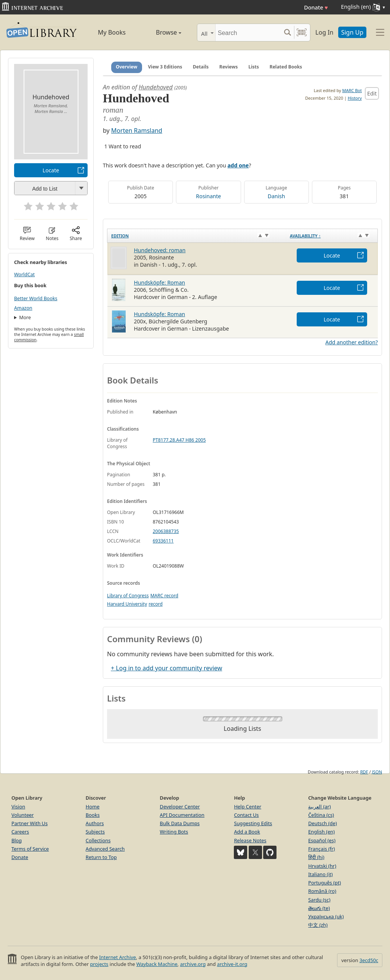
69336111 (163, 541)
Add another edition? (352, 342)
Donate (316, 7)
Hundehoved (156, 87)
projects (99, 964)
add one (238, 165)
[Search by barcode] (302, 33)
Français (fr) (321, 849)
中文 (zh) (318, 925)
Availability (305, 236)
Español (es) (322, 840)
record (156, 604)
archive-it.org (232, 964)
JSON (377, 772)
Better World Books (36, 298)
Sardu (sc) (319, 900)
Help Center (248, 807)
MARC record (164, 596)
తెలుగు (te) (319, 908)
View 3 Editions (165, 67)
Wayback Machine (157, 964)
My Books (112, 32)
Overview (127, 67)
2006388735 (166, 531)
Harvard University (127, 604)
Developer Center (180, 807)
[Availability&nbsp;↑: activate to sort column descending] (332, 235)
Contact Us (246, 815)
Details (201, 67)
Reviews (229, 67)
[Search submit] (287, 33)
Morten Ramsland (137, 130)
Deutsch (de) (322, 823)
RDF (364, 772)
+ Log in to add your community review (166, 668)
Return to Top (101, 857)
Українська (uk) (326, 916)
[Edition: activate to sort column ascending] (197, 235)
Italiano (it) (320, 874)
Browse (161, 32)
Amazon (23, 308)
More (25, 317)
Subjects (95, 832)
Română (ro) (322, 891)
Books (93, 815)
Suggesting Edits (253, 823)
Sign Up (352, 32)
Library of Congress (128, 596)
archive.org (193, 964)
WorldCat (24, 274)
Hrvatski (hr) (322, 866)
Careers (20, 832)
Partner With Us (30, 823)
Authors (95, 823)
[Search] (248, 33)
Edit (372, 93)
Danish (277, 196)
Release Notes (250, 840)
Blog (17, 840)
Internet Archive (117, 957)
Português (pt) (324, 883)
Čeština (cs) (321, 815)
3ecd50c (369, 960)
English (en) (321, 832)
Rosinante (209, 196)
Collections (98, 840)
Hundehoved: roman (160, 250)
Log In (324, 32)
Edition (120, 236)
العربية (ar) (319, 807)
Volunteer (23, 815)
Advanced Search (105, 849)
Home (93, 807)
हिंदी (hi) (316, 857)
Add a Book (247, 832)
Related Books (286, 67)
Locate (51, 170)
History (355, 98)
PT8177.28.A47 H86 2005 (179, 440)
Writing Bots (174, 832)
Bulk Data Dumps (180, 823)
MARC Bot (352, 90)
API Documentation (182, 815)
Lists (254, 67)
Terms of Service (30, 849)
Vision (18, 807)
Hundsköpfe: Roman (160, 282)
